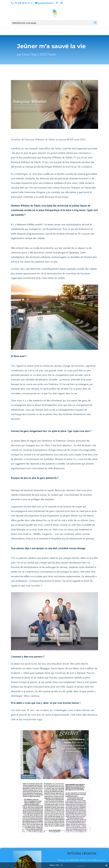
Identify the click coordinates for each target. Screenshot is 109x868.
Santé (52, 54)
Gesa (26, 54)
